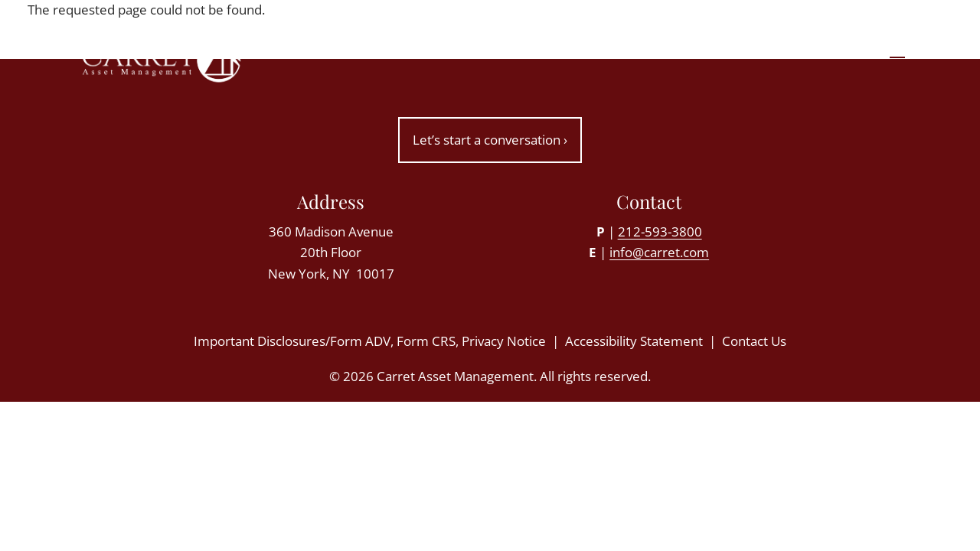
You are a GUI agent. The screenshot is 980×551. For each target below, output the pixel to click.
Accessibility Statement (634, 341)
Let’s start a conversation (490, 140)
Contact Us (754, 341)
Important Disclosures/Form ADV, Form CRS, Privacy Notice (370, 341)
